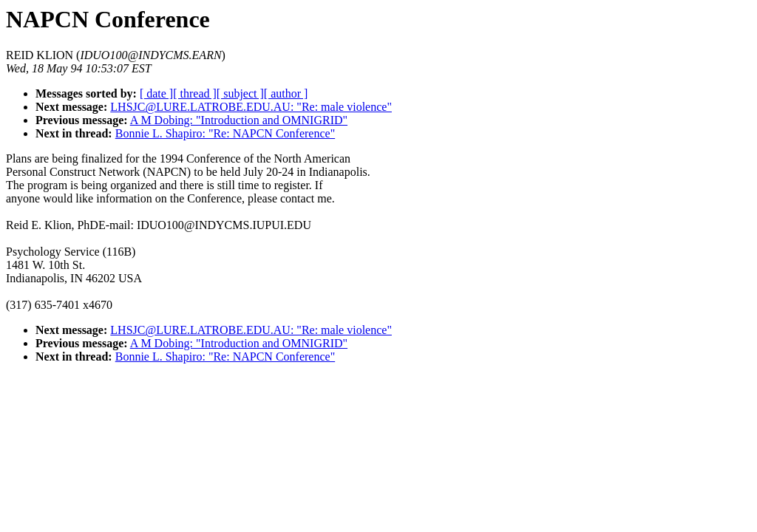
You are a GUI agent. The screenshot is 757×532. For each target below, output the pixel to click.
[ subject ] (240, 93)
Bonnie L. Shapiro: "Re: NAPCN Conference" (225, 133)
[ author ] (286, 93)
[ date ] (156, 93)
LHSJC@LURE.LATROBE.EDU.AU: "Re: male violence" (251, 107)
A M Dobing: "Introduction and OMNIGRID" (239, 120)
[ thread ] (195, 93)
